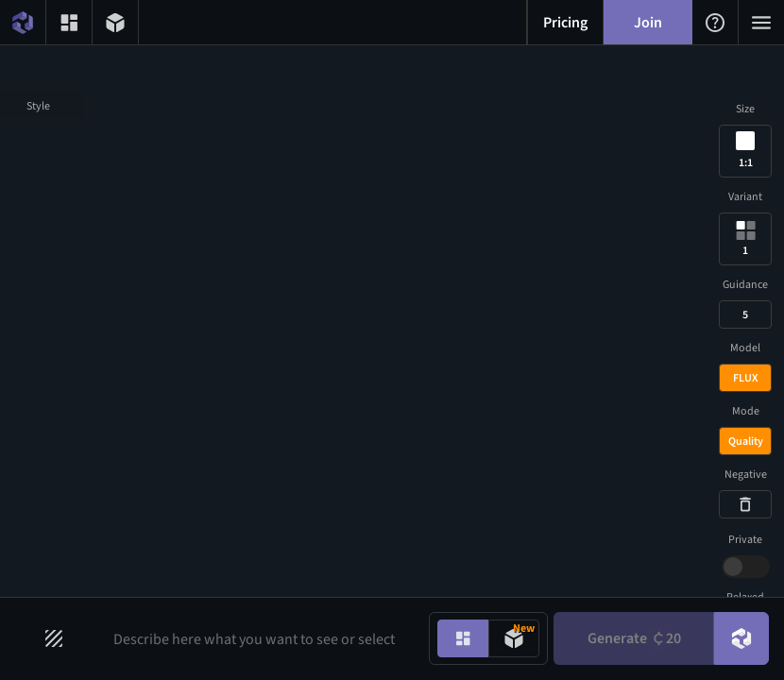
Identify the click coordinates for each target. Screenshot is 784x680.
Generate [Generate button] (634, 638)
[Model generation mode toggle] (514, 638)
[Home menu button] (23, 22)
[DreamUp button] (741, 638)
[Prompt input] (257, 638)
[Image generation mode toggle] (463, 638)
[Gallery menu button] (69, 22)
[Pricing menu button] (565, 22)
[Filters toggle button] (54, 638)
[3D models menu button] (115, 22)
